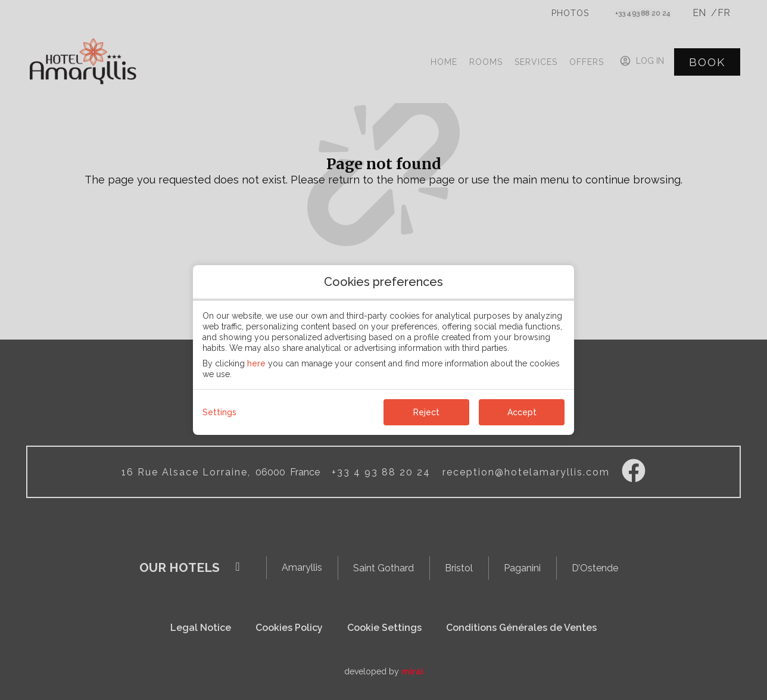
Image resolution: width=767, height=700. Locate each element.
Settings (219, 412)
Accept (522, 412)
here (256, 363)
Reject (426, 412)
